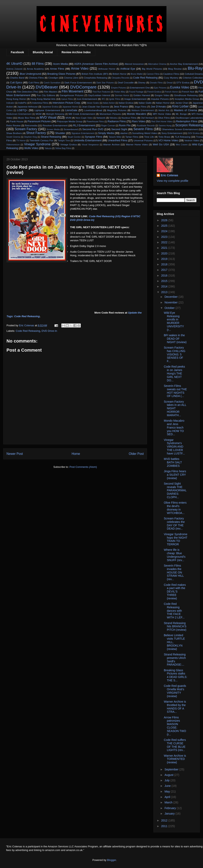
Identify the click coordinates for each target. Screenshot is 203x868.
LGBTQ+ (22, 110)
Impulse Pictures (160, 99)
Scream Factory (26, 129)
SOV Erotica (194, 133)
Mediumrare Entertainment (19, 114)
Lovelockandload (93, 110)
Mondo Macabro (137, 114)
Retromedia (31, 125)
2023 (165, 237)
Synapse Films (94, 137)
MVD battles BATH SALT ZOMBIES (173, 462)
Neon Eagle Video (84, 118)
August (169, 775)
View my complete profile (172, 181)
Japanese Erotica (50, 107)
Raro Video (139, 121)
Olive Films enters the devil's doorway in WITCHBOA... (175, 508)
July (167, 780)
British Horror (119, 74)
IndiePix (22, 103)
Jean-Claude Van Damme (96, 107)
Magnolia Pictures (117, 110)
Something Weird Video (145, 133)
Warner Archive (111, 144)
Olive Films (164, 118)
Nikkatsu (114, 118)
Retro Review (13, 125)
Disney (142, 82)
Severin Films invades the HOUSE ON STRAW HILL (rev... (174, 572)
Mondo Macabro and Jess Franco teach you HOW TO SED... (174, 427)
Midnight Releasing (55, 114)
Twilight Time (64, 141)
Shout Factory (36, 133)
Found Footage (136, 92)
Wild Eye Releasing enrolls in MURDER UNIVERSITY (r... (174, 321)
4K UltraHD (14, 64)
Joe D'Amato (158, 107)
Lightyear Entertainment (47, 110)
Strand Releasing (51, 137)
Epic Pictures (160, 88)
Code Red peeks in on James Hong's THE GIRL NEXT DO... (174, 373)
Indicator (10, 103)
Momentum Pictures (110, 114)
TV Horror (21, 141)
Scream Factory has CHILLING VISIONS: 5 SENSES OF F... (175, 354)
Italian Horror (163, 103)
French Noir (188, 92)
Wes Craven (182, 145)
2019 (165, 259)
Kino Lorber (181, 106)
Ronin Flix (125, 125)
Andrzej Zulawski (14, 69)
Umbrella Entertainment (88, 140)
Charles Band (17, 78)
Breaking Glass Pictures (61, 74)
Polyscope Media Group (70, 121)
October (170, 308)
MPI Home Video (162, 114)
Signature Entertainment (83, 133)
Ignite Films (115, 99)
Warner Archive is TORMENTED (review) (175, 759)
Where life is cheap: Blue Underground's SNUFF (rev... (175, 555)
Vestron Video (192, 140)
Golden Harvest (142, 95)
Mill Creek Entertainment (82, 114)
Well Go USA (161, 144)
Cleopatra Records (120, 78)
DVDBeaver (47, 87)
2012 (165, 820)
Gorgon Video (162, 95)
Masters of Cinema (185, 110)
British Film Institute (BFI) (95, 74)
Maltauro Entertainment (143, 110)
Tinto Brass (164, 137)
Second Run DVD (93, 129)
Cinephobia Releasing (96, 78)
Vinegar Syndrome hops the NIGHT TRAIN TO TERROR (176, 539)
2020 (165, 253)
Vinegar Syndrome (37, 144)
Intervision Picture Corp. (67, 103)
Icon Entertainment (87, 99)
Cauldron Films (171, 74)
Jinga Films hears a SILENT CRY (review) (175, 475)
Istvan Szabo (93, 103)
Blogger (111, 860)
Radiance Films (117, 121)
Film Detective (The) (28, 92)
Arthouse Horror (107, 69)
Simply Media (106, 133)
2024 (165, 231)
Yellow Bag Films (63, 148)
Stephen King (31, 137)
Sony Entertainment (172, 133)
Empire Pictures (118, 88)
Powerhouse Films (95, 122)
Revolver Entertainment (55, 125)
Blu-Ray (195, 68)
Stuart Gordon (74, 137)
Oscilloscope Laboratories (189, 118)
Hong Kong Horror (16, 99)
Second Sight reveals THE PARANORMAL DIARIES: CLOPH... (175, 490)
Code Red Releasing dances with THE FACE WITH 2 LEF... (174, 611)
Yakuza (48, 148)
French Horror (171, 92)
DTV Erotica (183, 82)
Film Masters (51, 92)
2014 (165, 286)
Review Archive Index (76, 52)
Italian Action (109, 103)
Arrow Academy (35, 69)
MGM (39, 114)
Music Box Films (27, 118)
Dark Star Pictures (105, 83)
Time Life (149, 137)
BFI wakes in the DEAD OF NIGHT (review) (175, 339)
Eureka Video (180, 87)
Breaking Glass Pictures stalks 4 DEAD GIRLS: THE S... (175, 675)
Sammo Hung (165, 126)
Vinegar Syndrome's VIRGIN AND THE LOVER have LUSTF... (174, 447)
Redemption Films (187, 121)
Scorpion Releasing (189, 125)
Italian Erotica (126, 103)
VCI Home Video (168, 140)
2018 (165, 264)
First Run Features (101, 92)
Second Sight (119, 129)
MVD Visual (48, 118)
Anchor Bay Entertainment (184, 64)
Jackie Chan (182, 103)
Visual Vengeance (90, 145)
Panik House (17, 121)
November (171, 302)
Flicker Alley (120, 92)
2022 (165, 242)
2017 (165, 270)
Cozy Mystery (171, 78)
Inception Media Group (187, 99)
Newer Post (15, 454)
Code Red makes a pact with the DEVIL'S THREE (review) (175, 592)
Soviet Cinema (13, 137)
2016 (165, 276)
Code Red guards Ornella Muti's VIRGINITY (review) (175, 691)
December (171, 297)
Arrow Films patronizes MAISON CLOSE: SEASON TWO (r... (175, 726)
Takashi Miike (115, 137)
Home (76, 454)
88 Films (38, 64)
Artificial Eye (128, 69)
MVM (68, 118)
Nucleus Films (129, 118)
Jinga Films (140, 107)
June (168, 786)
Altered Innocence (134, 64)
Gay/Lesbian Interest (99, 95)
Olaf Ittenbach (147, 118)
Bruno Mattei (137, 74)
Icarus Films (67, 99)
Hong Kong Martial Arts (43, 99)
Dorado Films (156, 83)
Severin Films (143, 129)
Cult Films (34, 82)
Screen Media (53, 129)
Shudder (60, 133)
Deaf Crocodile (126, 82)
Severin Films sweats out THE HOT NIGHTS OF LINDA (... (175, 391)
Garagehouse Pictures (72, 95)
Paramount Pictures (39, 121)
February (171, 808)
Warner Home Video (137, 144)
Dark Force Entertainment (78, 82)
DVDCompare (83, 87)
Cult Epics (16, 82)
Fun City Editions (46, 95)
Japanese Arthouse (27, 107)
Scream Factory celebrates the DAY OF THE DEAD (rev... (174, 523)
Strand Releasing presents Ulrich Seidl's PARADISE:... (175, 660)
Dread (170, 83)
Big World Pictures (152, 69)
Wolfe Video (31, 148)
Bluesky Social (43, 52)
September (172, 769)
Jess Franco (121, 107)
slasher (124, 133)
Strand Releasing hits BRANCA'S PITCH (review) (175, 627)
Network (101, 118)
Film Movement (73, 91)
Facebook (17, 52)
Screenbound (71, 129)
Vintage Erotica (69, 144)
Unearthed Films (118, 140)
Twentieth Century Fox (41, 140)
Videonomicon (13, 145)
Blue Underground (30, 74)
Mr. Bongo (181, 114)
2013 (165, 292)
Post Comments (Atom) (83, 467)
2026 (165, 220)
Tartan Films (132, 137)
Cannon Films (153, 74)
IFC (103, 99)
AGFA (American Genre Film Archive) (96, 64)
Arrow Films (57, 69)
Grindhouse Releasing (186, 95)
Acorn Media (60, 64)
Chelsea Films (36, 78)
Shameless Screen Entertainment (180, 129)
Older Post (136, 454)
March (169, 802)
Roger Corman (108, 126)
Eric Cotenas (170, 175)
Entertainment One (140, 88)
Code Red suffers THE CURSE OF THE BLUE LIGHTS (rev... (175, 745)
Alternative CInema (157, 64)
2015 (165, 281)
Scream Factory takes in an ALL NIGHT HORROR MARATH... (175, 408)
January (170, 814)
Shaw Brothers (14, 133)
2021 (165, 248)
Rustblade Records (146, 126)
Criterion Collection (193, 78)
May (167, 791)
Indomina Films (40, 103)
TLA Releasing (183, 137)
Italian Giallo (145, 103)
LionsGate (71, 110)
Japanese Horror (70, 107)
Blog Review (175, 69)
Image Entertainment (135, 99)
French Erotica (154, 92)
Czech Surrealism (52, 83)
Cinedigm (53, 78)
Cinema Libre (71, 78)
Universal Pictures (143, 140)
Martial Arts (164, 110)
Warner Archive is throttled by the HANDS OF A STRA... (175, 707)
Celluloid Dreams (194, 74)
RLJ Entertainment (84, 125)
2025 (165, 226)
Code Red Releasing (145, 78)
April (168, 797)
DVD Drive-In (49, 331)
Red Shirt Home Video (162, 122)
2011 (165, 826)
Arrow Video (80, 69)
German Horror (122, 95)
